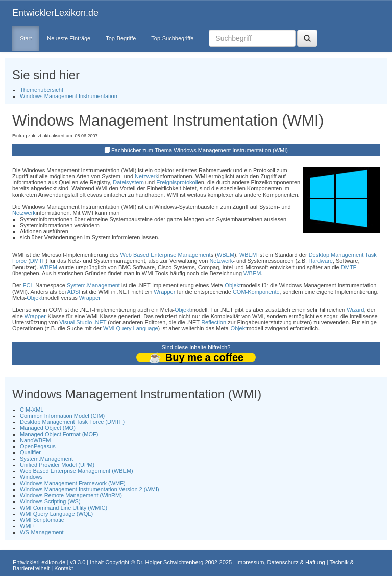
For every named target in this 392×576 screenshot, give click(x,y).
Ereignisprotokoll (177, 182)
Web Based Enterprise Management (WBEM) (77, 471)
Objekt (233, 285)
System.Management (93, 285)
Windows (31, 477)
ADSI (74, 292)
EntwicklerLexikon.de (55, 13)
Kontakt (64, 568)
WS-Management (42, 532)
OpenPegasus (38, 446)
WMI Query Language (131, 328)
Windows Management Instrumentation (69, 96)
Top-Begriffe (121, 38)
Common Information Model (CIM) (62, 416)
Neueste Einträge (69, 38)
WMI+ (27, 526)
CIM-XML (32, 410)
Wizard (355, 310)
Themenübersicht (42, 90)
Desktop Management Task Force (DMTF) (72, 422)
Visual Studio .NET (83, 322)
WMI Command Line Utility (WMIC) (64, 508)
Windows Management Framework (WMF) (73, 483)
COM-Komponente (256, 292)
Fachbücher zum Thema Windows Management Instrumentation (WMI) (200, 150)
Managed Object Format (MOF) (59, 434)
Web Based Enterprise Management (166, 255)
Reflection (214, 322)
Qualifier (30, 452)
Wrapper (164, 292)
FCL (28, 285)
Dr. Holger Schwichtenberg (170, 562)
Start (26, 38)
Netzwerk (146, 176)
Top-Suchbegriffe (172, 38)
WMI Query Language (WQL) (56, 514)
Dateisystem (128, 182)
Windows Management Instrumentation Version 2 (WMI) (90, 489)
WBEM (226, 255)
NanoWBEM (35, 440)
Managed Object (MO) (48, 428)
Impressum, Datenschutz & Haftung (281, 562)
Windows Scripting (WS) (50, 501)
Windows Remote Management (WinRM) (71, 495)
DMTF (38, 261)
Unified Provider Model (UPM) (57, 465)
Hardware (321, 261)
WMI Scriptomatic (42, 520)
